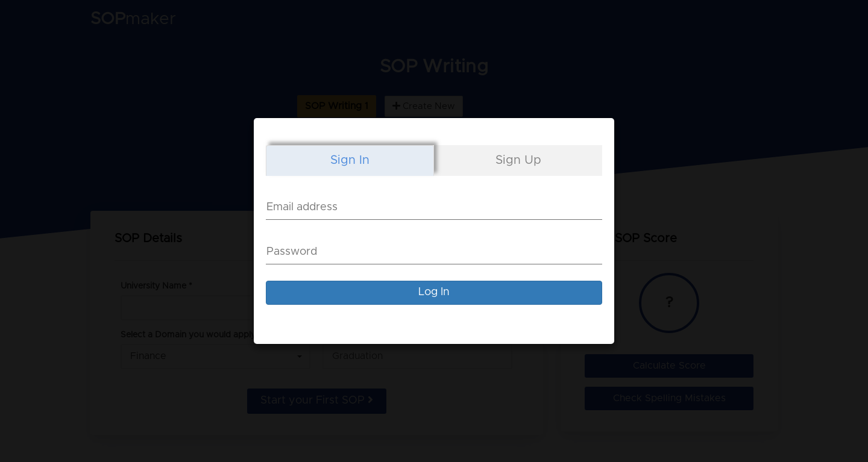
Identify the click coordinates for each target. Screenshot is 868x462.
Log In (434, 292)
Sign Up (518, 160)
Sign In (350, 160)
